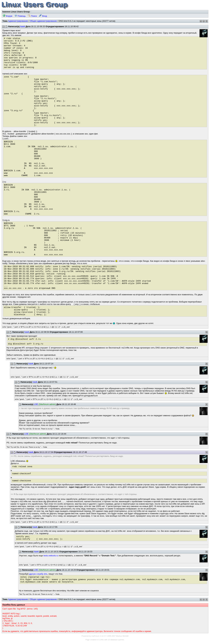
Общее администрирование (43, 21)
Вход (43, 16)
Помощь (20, 16)
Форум (7, 16)
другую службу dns (38, 574)
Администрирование (18, 21)
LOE (36, 404)
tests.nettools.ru (51, 556)
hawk (23, 26)
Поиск (32, 16)
